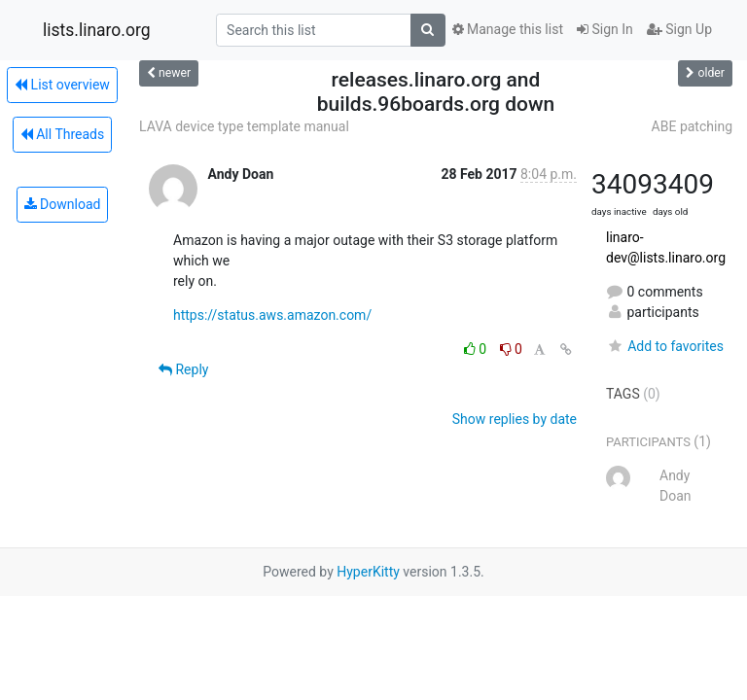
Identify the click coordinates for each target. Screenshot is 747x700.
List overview (62, 85)
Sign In (605, 29)
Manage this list (508, 29)
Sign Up (679, 29)
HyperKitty (368, 572)
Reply (183, 369)
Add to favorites (665, 346)
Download (63, 204)
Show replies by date (515, 419)
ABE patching (692, 126)
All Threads (62, 134)
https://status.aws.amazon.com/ (272, 315)
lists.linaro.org (97, 30)
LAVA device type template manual (244, 126)
